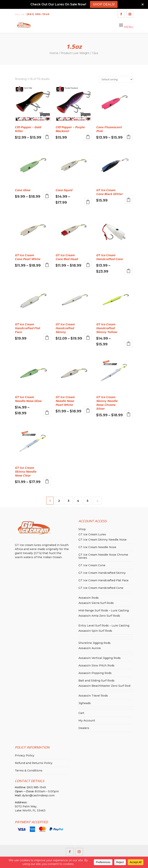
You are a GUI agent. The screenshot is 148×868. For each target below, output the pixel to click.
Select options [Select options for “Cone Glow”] (47, 196)
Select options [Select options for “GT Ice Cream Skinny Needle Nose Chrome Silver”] (129, 414)
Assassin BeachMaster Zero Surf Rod (104, 686)
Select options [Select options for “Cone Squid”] (88, 202)
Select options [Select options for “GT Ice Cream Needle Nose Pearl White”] (88, 410)
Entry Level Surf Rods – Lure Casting (104, 626)
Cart (81, 713)
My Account (87, 721)
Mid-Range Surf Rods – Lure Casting (104, 610)
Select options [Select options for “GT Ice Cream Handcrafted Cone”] (129, 271)
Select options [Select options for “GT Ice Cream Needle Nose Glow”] (47, 412)
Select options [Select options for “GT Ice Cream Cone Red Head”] (88, 265)
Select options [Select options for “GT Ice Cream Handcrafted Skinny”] (88, 337)
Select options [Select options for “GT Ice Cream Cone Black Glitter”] (129, 200)
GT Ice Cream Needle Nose (97, 547)
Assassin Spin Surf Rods (95, 631)
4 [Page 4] (78, 501)
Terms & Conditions (29, 771)
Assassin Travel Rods (93, 696)
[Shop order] (116, 79)
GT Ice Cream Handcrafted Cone (101, 588)
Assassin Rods (89, 598)
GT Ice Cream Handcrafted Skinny (102, 573)
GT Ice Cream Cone (92, 565)
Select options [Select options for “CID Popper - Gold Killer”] (47, 137)
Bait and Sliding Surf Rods (96, 681)
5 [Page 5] (87, 501)
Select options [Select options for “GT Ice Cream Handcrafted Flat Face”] (47, 337)
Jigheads (85, 703)
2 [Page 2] (59, 501)
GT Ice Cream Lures (92, 534)
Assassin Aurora (90, 648)
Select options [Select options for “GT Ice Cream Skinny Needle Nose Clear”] (47, 481)
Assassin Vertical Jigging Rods (100, 658)
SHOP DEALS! (104, 4)
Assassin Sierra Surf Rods (96, 603)
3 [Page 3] (69, 501)
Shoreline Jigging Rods (95, 643)
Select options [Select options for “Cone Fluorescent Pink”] (129, 137)
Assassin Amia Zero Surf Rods (99, 616)
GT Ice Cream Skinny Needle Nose (103, 540)
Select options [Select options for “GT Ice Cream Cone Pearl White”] (47, 265)
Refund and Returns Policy (34, 763)
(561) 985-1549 (32, 14)
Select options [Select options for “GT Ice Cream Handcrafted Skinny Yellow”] (129, 343)
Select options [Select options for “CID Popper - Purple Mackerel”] (88, 137)
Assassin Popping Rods (95, 673)
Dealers (84, 728)
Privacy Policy (25, 755)
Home (54, 53)
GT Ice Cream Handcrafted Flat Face (103, 580)
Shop (82, 529)
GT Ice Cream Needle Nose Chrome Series (103, 556)
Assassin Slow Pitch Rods (96, 665)
